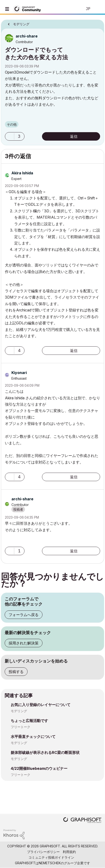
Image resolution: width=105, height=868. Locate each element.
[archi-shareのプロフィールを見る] (27, 36)
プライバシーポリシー (43, 852)
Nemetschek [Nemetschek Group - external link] (50, 863)
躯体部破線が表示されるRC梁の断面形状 (45, 752)
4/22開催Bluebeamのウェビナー (39, 768)
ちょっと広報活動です (29, 721)
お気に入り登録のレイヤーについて (41, 705)
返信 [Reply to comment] (74, 351)
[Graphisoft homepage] (82, 821)
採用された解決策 (24, 643)
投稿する (16, 672)
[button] (10, 136)
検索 (72, 9)
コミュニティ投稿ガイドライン (51, 857)
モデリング (19, 711)
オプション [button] (98, 23)
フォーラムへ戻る (24, 615)
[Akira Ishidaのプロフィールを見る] (22, 173)
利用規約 (69, 852)
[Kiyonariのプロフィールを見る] (19, 373)
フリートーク (21, 727)
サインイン (98, 9)
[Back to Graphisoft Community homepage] (28, 9)
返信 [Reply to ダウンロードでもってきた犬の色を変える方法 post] (74, 136)
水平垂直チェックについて (33, 737)
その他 (12, 124)
